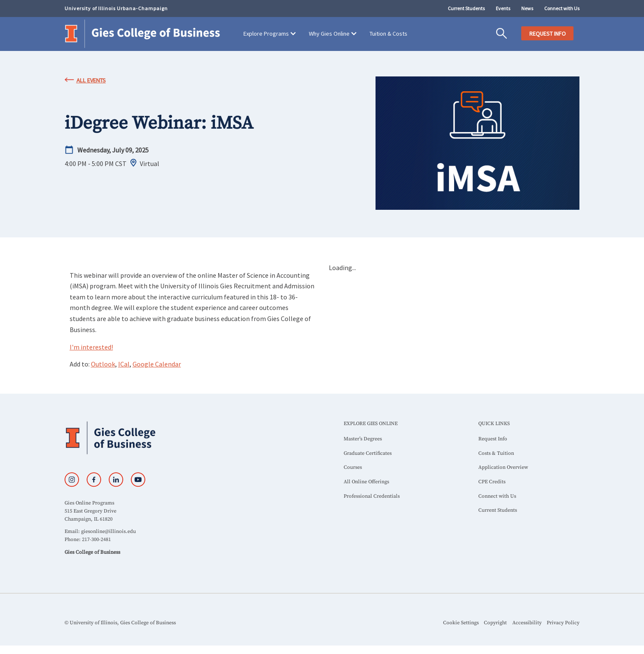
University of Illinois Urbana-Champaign (116, 8)
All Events (91, 80)
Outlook (103, 364)
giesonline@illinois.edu (109, 531)
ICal (124, 364)
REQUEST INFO (548, 34)
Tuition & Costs (388, 34)
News (527, 8)
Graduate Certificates (368, 453)
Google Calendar (157, 364)
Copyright (495, 623)
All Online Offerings (366, 482)
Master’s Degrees (363, 439)
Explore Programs (266, 34)
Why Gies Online (329, 34)
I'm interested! (91, 347)
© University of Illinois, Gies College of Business (120, 623)
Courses (353, 467)
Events (503, 8)
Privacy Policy (563, 623)
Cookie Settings (461, 623)
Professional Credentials (372, 496)
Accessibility (527, 623)
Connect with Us (562, 8)
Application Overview (503, 467)
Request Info (493, 439)
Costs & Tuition (496, 453)
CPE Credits (492, 482)
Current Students (466, 8)
